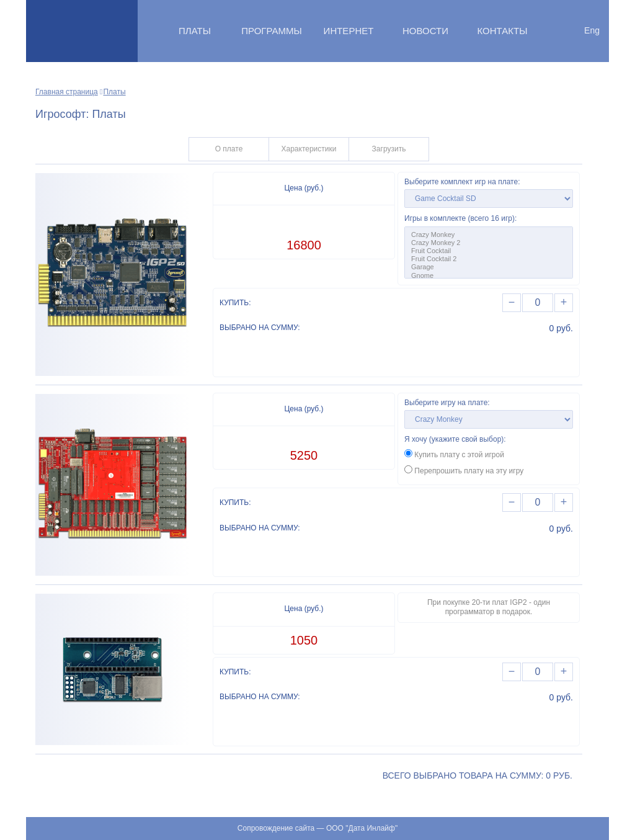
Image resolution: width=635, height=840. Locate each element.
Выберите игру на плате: (447, 403)
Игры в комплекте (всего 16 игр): (460, 218)
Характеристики (309, 149)
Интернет (349, 31)
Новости (425, 31)
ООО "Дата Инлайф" (362, 828)
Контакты (503, 31)
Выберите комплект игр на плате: (462, 182)
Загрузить (389, 149)
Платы (195, 31)
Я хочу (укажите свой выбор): (455, 439)
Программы (272, 31)
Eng (592, 30)
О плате (229, 149)
